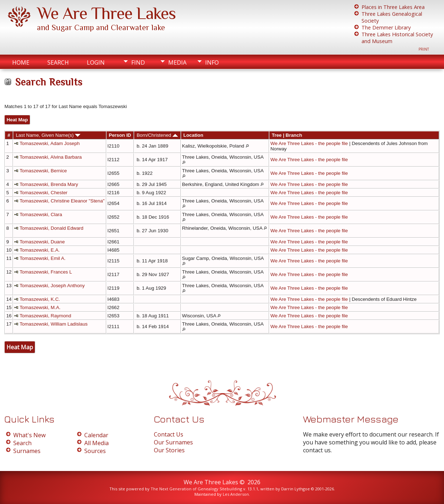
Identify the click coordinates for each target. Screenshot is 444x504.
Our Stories (169, 450)
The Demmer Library (386, 27)
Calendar (96, 435)
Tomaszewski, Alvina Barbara (51, 157)
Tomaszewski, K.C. (40, 299)
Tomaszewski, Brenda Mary (49, 184)
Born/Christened (157, 135)
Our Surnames (173, 442)
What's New (29, 435)
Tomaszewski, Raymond (46, 316)
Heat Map (17, 120)
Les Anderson (236, 494)
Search (58, 62)
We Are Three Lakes (106, 13)
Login (96, 62)
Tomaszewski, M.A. (40, 307)
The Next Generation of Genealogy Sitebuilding (196, 489)
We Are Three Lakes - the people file (309, 143)
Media (177, 62)
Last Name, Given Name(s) (48, 135)
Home (21, 62)
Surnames (27, 451)
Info (212, 62)
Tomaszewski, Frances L (46, 272)
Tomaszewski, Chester (44, 193)
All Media (96, 443)
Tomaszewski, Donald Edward (52, 228)
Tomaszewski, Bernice (43, 171)
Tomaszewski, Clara (41, 214)
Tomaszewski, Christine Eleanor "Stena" (62, 201)
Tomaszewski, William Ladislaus (54, 324)
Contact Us (169, 434)
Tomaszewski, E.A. (40, 250)
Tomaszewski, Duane (42, 242)
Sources (95, 451)
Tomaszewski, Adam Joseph (50, 143)
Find (138, 62)
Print (424, 49)
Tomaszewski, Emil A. (43, 258)
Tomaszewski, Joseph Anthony (52, 286)
